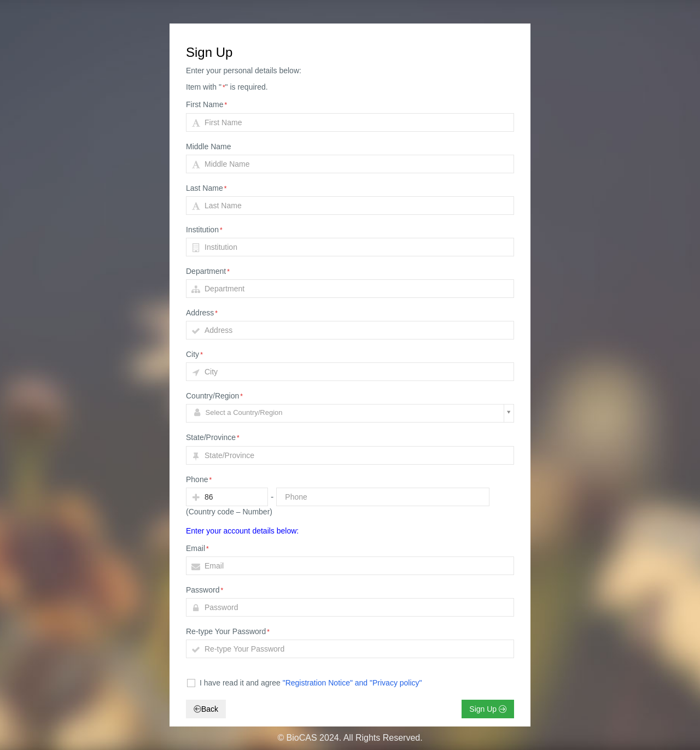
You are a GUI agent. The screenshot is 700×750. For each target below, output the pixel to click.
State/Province (213, 437)
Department (208, 271)
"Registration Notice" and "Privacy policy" (352, 683)
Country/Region (214, 396)
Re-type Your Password (228, 631)
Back (206, 709)
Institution (204, 230)
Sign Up (488, 709)
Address (202, 313)
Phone (199, 479)
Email (197, 548)
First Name (206, 104)
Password (205, 590)
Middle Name (208, 147)
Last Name (206, 188)
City (194, 354)
